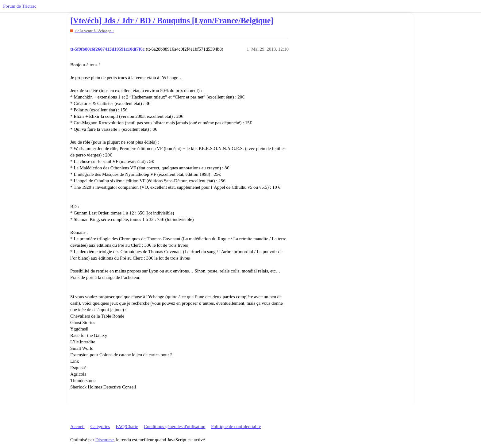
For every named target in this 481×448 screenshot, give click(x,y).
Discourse (105, 440)
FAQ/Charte (127, 427)
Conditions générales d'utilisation (175, 427)
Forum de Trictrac (20, 6)
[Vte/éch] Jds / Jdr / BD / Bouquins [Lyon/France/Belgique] (172, 21)
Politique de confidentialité (236, 427)
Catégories (100, 427)
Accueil (77, 427)
